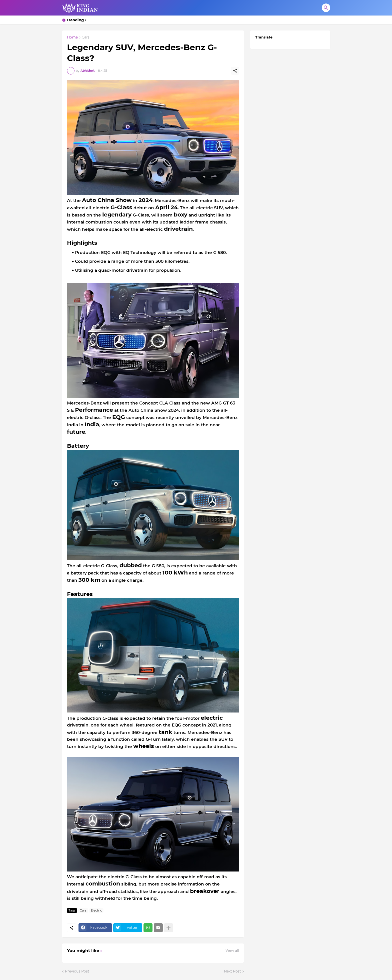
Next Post (232, 971)
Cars (86, 37)
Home (72, 37)
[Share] (235, 71)
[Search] (326, 8)
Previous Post (77, 971)
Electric (96, 910)
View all (232, 950)
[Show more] (168, 928)
